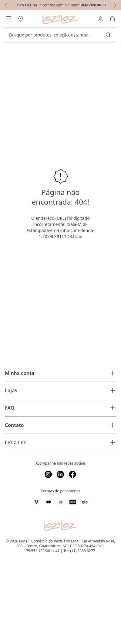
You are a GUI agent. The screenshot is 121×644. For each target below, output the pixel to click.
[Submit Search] (108, 35)
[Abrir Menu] (8, 19)
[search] (57, 35)
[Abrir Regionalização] (21, 19)
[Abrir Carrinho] (113, 19)
